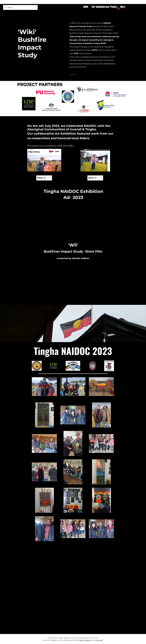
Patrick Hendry (85, 640)
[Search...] (20, 7)
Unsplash (99, 640)
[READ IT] (44, 178)
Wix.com (94, 638)
